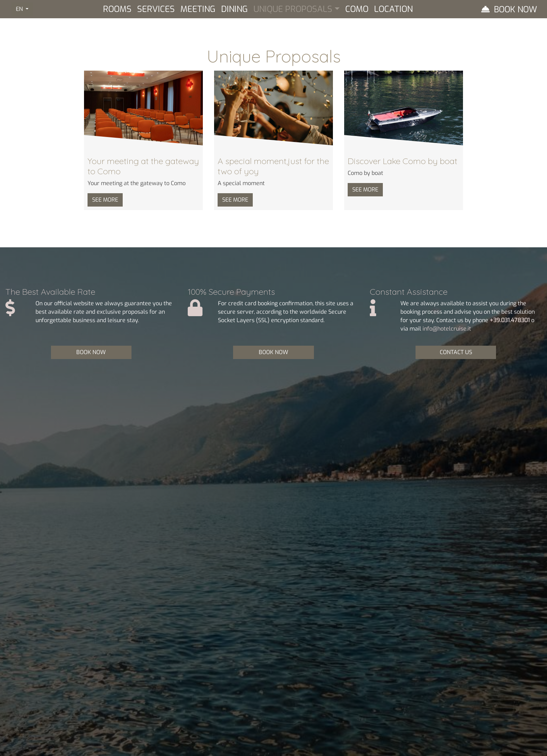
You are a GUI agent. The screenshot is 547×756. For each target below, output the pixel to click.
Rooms (117, 9)
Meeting (198, 9)
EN (20, 9)
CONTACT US (456, 352)
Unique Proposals (293, 9)
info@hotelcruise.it (447, 329)
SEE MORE (105, 200)
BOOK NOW (91, 352)
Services (156, 9)
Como (357, 9)
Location (393, 9)
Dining (234, 9)
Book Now (516, 9)
